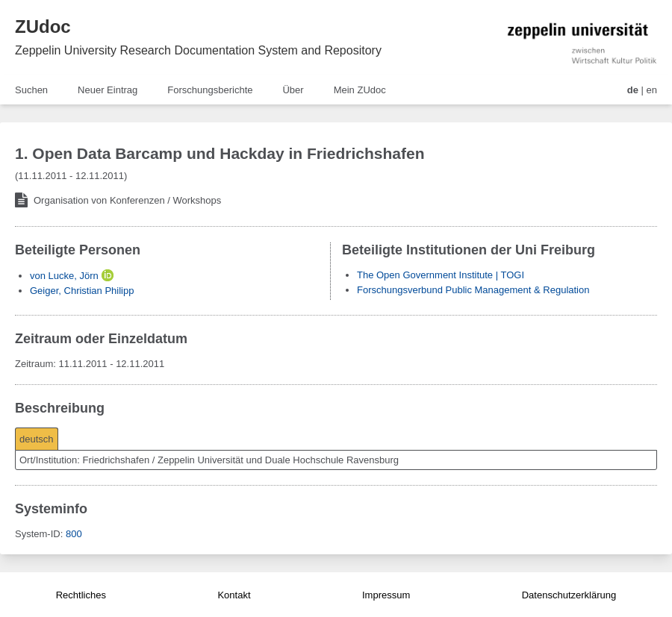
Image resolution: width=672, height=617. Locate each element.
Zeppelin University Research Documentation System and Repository (198, 50)
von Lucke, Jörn (64, 276)
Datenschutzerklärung (569, 595)
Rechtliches (81, 595)
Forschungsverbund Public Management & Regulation (473, 290)
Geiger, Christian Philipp (82, 291)
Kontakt (234, 595)
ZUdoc (43, 26)
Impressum (386, 595)
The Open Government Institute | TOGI (441, 275)
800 (74, 534)
